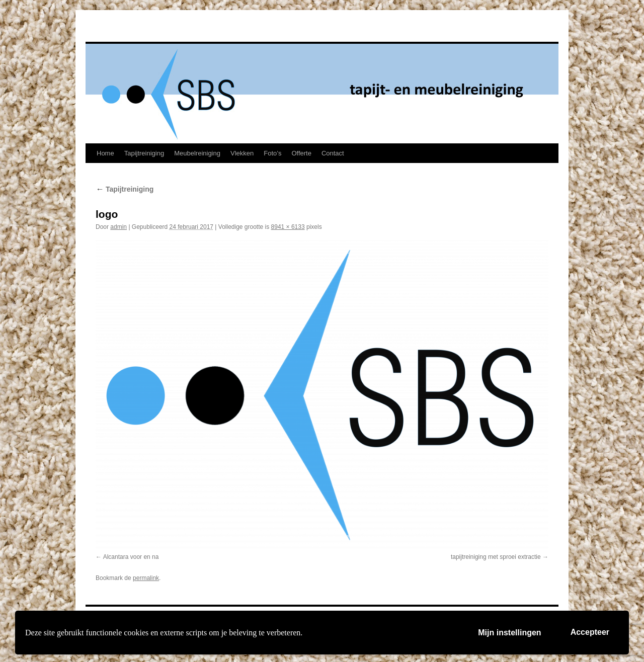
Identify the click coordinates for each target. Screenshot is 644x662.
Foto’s (272, 153)
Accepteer (590, 632)
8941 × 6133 (288, 227)
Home (105, 153)
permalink (146, 578)
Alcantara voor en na (131, 557)
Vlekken (242, 153)
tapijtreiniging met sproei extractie (496, 557)
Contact (333, 153)
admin (118, 227)
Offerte (301, 153)
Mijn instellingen (509, 633)
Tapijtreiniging (144, 153)
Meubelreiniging (197, 153)
